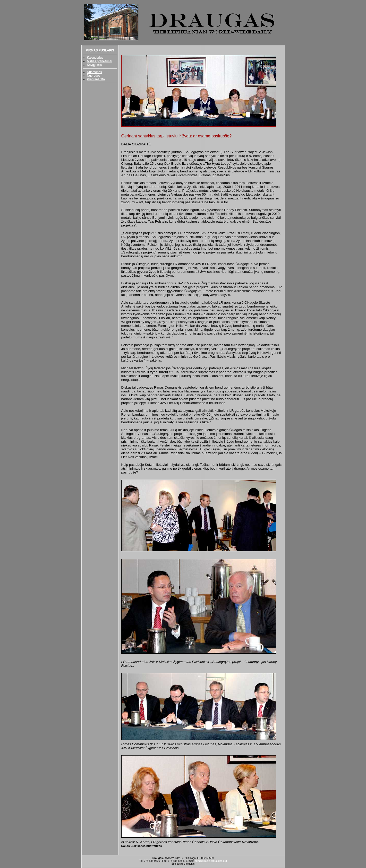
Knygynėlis (95, 65)
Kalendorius (95, 58)
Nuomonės (95, 72)
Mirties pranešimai (100, 61)
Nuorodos (94, 76)
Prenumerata (96, 79)
